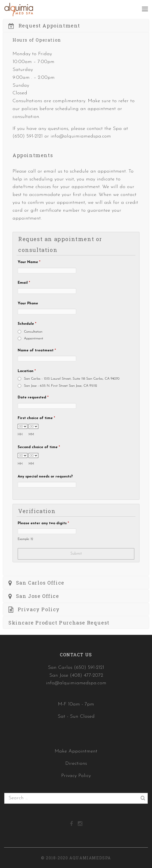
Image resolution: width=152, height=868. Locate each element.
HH (20, 435)
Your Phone (28, 303)
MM (31, 435)
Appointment (34, 338)
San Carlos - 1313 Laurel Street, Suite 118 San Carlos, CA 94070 (72, 379)
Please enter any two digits (43, 523)
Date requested (33, 397)
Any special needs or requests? (45, 477)
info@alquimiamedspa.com (81, 136)
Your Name (29, 262)
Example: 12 (25, 539)
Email (24, 283)
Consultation (33, 332)
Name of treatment (37, 350)
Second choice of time (39, 447)
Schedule (27, 324)
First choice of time (36, 418)
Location (27, 371)
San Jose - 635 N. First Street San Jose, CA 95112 (61, 386)
